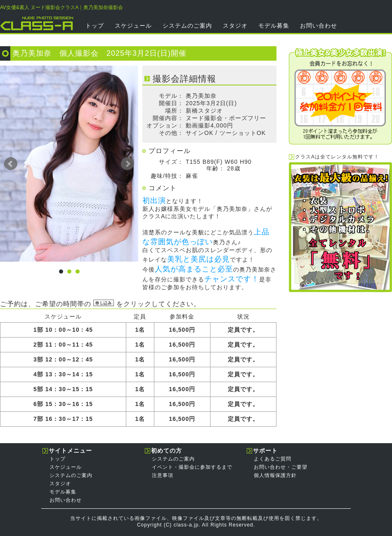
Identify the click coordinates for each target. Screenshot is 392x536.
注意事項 (163, 475)
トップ (95, 26)
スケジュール (133, 26)
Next (128, 164)
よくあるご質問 (273, 459)
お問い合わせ (319, 26)
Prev (11, 164)
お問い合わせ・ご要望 (281, 467)
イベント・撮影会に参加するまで (192, 467)
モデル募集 (274, 26)
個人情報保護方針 (275, 475)
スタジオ (235, 26)
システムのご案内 (187, 26)
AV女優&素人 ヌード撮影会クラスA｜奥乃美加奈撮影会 (61, 7)
